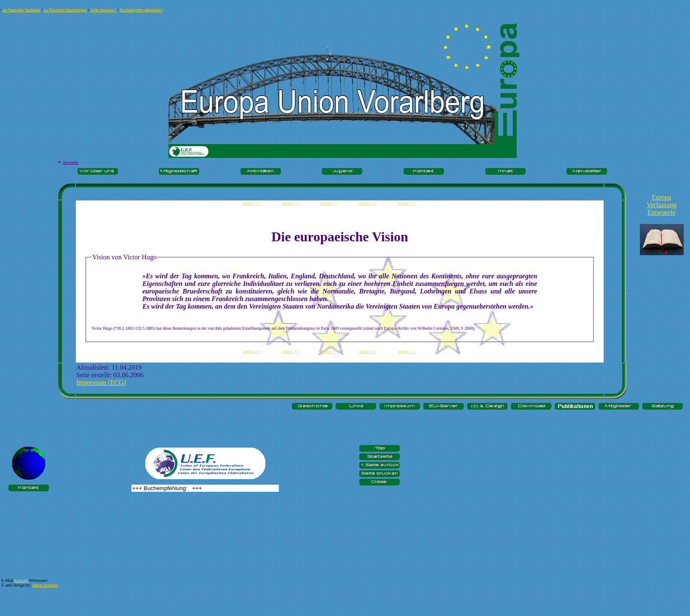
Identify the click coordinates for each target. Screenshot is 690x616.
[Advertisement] (662, 281)
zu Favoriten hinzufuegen (65, 10)
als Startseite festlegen (21, 10)
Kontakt (21, 580)
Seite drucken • (104, 10)
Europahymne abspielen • (141, 10)
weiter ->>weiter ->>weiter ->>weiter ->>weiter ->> (340, 203)
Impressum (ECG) (101, 383)
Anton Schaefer (45, 585)
